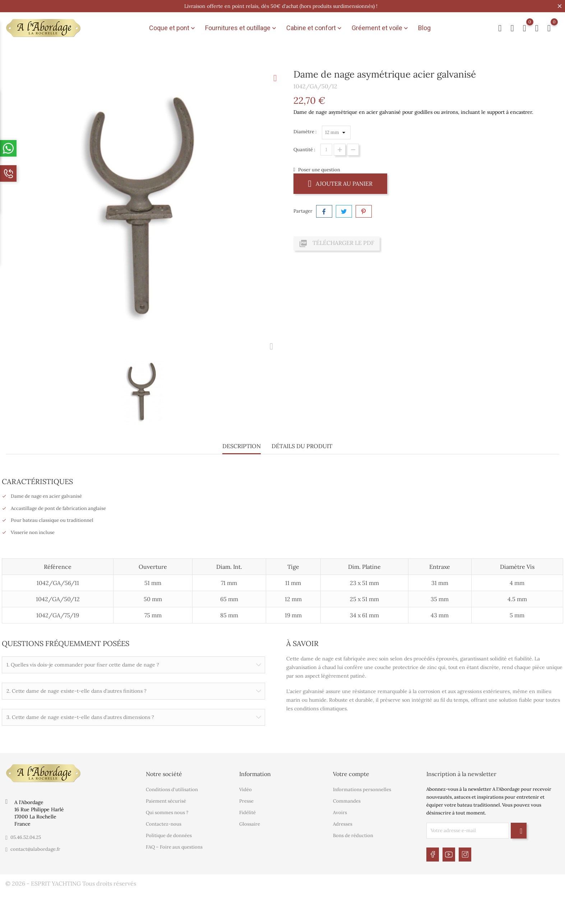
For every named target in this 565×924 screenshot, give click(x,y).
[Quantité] (326, 150)
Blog (424, 28)
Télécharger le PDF (337, 243)
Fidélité (247, 811)
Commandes (347, 800)
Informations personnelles (362, 788)
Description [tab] (242, 446)
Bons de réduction (353, 834)
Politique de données (169, 834)
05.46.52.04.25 (26, 836)
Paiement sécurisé (166, 800)
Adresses (343, 823)
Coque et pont (173, 28)
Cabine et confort (315, 28)
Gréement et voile (381, 28)
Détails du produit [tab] (302, 446)
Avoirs (340, 811)
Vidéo (246, 788)
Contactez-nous (164, 823)
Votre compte (351, 773)
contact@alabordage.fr (35, 848)
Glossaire (250, 823)
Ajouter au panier (341, 183)
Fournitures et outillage (241, 28)
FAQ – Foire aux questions (174, 846)
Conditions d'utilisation (172, 788)
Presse (246, 800)
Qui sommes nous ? (167, 811)
